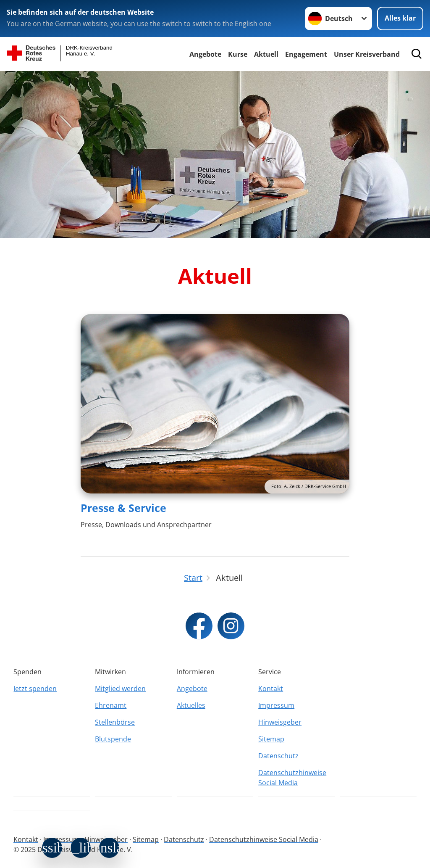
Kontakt (271, 689)
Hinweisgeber (280, 722)
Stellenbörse (115, 722)
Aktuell (266, 54)
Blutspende (113, 739)
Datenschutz (278, 756)
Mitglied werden (120, 689)
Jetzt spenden (35, 689)
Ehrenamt (111, 705)
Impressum (276, 705)
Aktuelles (191, 705)
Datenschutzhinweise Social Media (292, 778)
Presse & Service (123, 508)
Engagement (306, 54)
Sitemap (271, 739)
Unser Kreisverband (367, 54)
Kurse (238, 54)
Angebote (205, 54)
